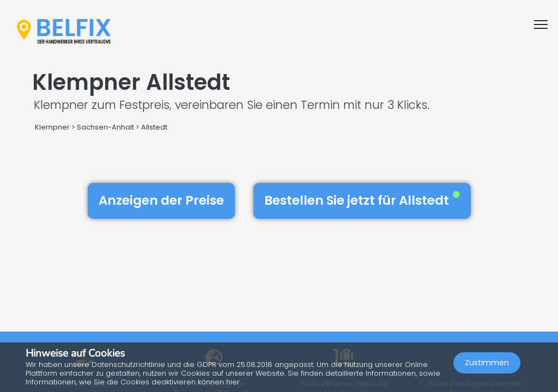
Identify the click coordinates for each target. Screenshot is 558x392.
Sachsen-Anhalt (105, 127)
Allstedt (154, 127)
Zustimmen (487, 363)
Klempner (52, 127)
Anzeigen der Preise (161, 200)
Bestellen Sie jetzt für (362, 200)
